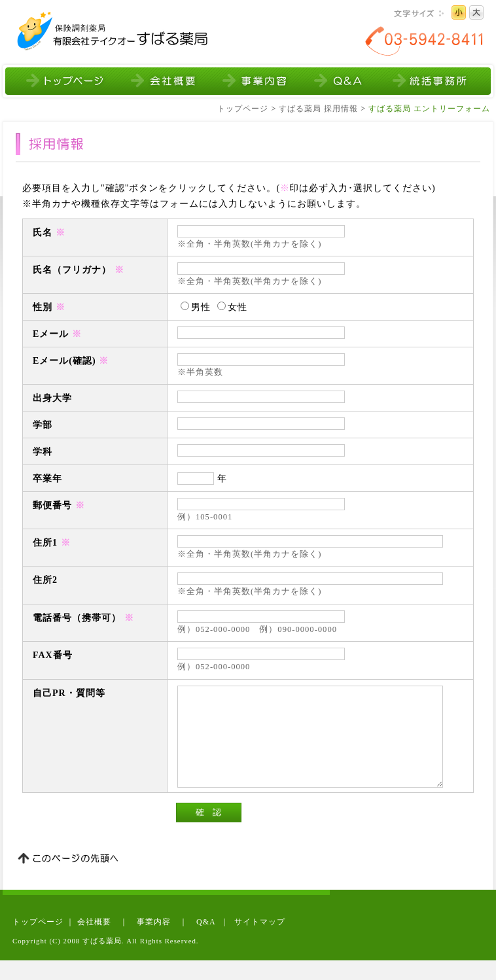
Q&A (206, 941)
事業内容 (154, 941)
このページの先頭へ (68, 879)
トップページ (243, 109)
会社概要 (94, 941)
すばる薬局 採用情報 (318, 109)
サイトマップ (260, 941)
